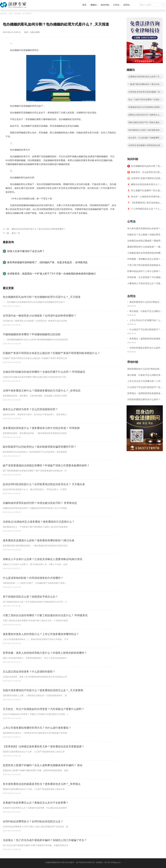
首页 (84, 5)
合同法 (126, 5)
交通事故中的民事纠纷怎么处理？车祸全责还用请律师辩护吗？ (145, 77)
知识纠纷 (105, 5)
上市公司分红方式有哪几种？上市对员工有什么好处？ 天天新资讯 (146, 321)
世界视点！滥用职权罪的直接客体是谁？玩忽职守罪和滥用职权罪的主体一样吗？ (146, 339)
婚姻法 (94, 5)
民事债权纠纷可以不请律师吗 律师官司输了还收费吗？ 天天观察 (145, 108)
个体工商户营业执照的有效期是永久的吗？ (145, 266)
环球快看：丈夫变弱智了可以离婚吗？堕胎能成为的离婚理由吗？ (144, 278)
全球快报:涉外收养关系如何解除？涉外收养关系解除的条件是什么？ (145, 93)
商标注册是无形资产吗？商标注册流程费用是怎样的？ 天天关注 (145, 123)
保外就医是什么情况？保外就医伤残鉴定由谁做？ (145, 131)
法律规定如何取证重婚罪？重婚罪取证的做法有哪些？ (145, 242)
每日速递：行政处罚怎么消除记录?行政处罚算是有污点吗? (145, 312)
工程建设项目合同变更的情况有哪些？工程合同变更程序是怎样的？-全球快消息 (144, 254)
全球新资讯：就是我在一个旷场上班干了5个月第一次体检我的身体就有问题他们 (51, 274)
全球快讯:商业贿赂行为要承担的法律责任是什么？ (145, 146)
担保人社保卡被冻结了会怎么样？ (26, 251)
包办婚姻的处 (44, 220)
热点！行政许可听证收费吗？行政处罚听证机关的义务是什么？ (145, 100)
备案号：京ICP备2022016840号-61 (82, 862)
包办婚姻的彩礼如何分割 (25, 220)
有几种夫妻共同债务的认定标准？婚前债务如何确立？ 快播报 (145, 229)
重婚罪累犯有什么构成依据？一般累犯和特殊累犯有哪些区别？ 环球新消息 (145, 248)
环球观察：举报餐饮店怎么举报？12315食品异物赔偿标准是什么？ (145, 260)
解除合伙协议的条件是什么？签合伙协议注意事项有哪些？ (39, 229)
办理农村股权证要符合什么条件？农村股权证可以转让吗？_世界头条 (146, 348)
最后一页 (16, 233)
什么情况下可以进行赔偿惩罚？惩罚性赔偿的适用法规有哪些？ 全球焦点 (146, 330)
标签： (9, 220)
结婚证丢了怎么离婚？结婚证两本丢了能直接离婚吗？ (145, 236)
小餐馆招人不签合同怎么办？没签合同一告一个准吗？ (145, 284)
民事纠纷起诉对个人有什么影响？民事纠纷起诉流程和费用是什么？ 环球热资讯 (145, 272)
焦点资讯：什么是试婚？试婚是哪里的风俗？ (145, 138)
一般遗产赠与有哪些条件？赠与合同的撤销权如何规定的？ (145, 85)
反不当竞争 (27, 14)
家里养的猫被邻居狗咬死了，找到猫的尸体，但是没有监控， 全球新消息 (47, 262)
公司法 (116, 5)
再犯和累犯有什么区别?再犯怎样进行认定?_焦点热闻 (145, 302)
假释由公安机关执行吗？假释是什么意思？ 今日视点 (145, 116)
